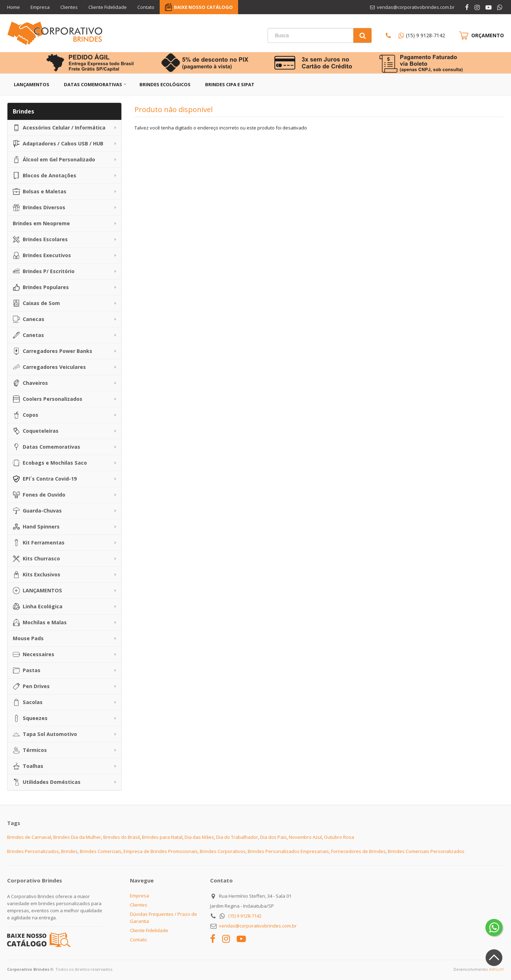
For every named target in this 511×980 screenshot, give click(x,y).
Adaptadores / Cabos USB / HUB (58, 144)
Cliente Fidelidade (108, 7)
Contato (146, 7)
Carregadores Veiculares (49, 367)
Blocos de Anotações (45, 176)
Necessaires (34, 654)
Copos (26, 415)
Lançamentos (32, 84)
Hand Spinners (36, 527)
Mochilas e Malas (40, 622)
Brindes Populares (41, 287)
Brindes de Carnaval (29, 837)
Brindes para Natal (162, 837)
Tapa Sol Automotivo (45, 734)
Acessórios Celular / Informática (59, 128)
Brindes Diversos (39, 207)
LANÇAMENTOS (37, 591)
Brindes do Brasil (122, 837)
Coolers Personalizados (48, 399)
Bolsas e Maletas (40, 192)
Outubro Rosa (339, 837)
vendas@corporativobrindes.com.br (258, 926)
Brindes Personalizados (33, 851)
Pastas (27, 670)
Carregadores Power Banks (53, 351)
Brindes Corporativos (223, 851)
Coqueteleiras (36, 431)
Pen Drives (31, 686)
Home (13, 7)
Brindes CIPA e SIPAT (230, 84)
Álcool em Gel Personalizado (54, 160)
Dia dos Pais (273, 837)
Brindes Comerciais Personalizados (426, 851)
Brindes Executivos (42, 255)
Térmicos (30, 750)
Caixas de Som (36, 303)
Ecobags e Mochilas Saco (50, 463)
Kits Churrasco (36, 559)
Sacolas (28, 702)
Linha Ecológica (38, 607)
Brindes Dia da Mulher (77, 837)
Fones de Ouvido (39, 495)
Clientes (69, 7)
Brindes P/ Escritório (44, 271)
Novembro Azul (305, 837)
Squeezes (30, 718)
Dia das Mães (199, 837)
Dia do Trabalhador (237, 837)
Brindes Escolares (40, 239)
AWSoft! (496, 969)
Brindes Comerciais (101, 851)
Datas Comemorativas (93, 84)
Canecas (29, 319)
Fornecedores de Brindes (358, 851)
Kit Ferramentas (39, 543)
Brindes (69, 851)
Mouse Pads (28, 638)
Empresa (40, 7)
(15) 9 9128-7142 (425, 35)
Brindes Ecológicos (165, 84)
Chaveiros (30, 383)
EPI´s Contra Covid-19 (45, 479)
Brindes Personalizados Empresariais (288, 851)
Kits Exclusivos (37, 575)
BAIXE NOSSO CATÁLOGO (203, 7)
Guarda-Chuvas (37, 511)
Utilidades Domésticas (47, 782)
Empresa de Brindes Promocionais (161, 851)
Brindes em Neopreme (41, 223)
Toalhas (28, 766)
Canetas (28, 335)
